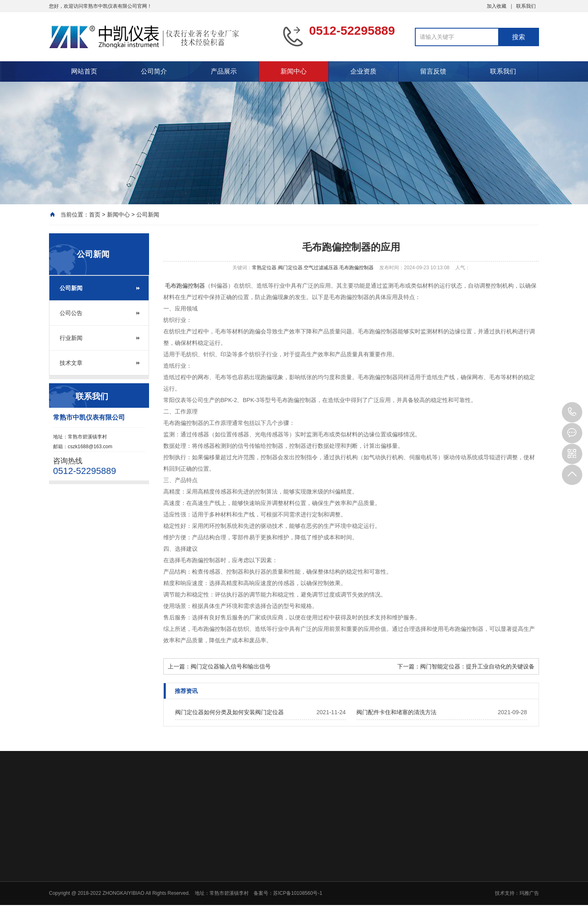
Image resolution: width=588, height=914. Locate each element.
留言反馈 (433, 71)
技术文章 (71, 363)
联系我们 (526, 6)
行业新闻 (71, 338)
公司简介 (154, 71)
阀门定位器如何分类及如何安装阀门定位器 (229, 712)
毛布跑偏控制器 (356, 268)
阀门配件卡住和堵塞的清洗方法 (396, 712)
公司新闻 (148, 215)
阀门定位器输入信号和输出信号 (231, 666)
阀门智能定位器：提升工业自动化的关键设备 (477, 666)
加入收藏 (497, 6)
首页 (95, 215)
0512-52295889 (572, 412)
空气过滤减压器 (321, 268)
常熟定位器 (264, 268)
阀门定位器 (290, 268)
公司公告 (71, 313)
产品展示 (224, 71)
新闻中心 (294, 71)
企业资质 (363, 71)
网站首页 (84, 71)
